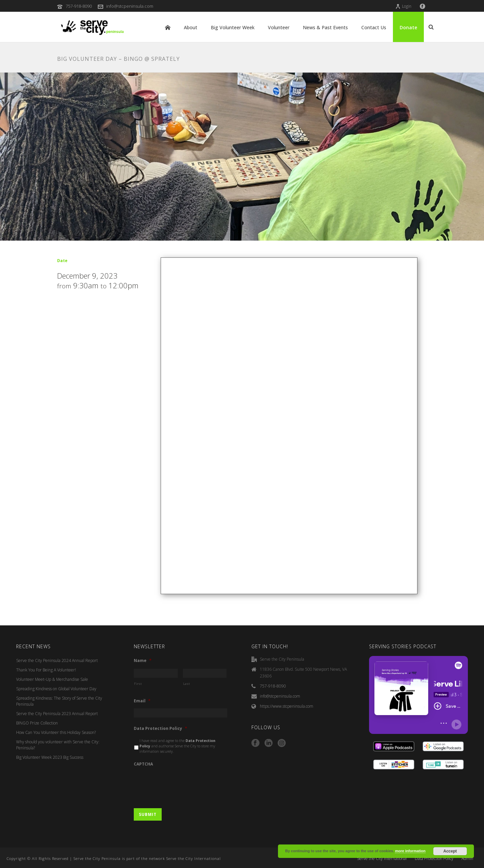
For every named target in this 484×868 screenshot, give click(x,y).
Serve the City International (382, 859)
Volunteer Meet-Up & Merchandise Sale (52, 679)
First (138, 684)
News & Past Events (325, 27)
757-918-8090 (79, 6)
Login (403, 6)
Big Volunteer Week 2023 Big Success (50, 757)
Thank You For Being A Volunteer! (46, 670)
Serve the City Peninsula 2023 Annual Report (57, 714)
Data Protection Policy (160, 729)
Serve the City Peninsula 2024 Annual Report (57, 660)
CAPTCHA (143, 764)
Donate (408, 27)
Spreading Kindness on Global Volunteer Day (56, 689)
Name (143, 661)
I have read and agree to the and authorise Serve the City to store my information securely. (177, 746)
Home (168, 28)
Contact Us (374, 27)
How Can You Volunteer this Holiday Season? (56, 732)
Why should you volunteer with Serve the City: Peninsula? (58, 745)
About (191, 27)
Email (142, 701)
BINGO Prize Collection (37, 723)
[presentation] (185, 784)
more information (410, 851)
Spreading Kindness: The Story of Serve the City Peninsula (59, 701)
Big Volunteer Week (233, 27)
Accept (450, 851)
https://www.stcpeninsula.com (287, 706)
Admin (467, 859)
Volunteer (279, 27)
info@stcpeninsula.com (130, 6)
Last (187, 684)
